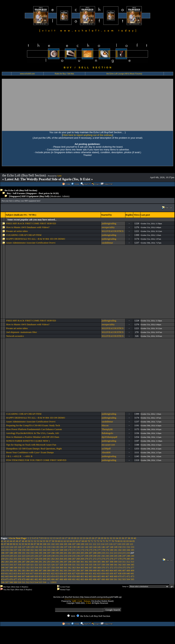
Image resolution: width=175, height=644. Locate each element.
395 (74, 570)
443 (7, 576)
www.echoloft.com (27, 74)
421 (49, 573)
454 (53, 576)
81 (122, 541)
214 (120, 553)
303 (91, 562)
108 (78, 544)
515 (40, 582)
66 (77, 541)
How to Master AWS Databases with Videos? (28, 227)
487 (57, 579)
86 (2, 544)
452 (45, 576)
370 (103, 568)
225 (32, 556)
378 (3, 570)
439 (124, 573)
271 (91, 559)
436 (111, 573)
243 (107, 556)
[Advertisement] (37, 105)
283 (7, 562)
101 (49, 544)
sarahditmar (107, 243)
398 (86, 570)
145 (99, 547)
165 (49, 550)
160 (28, 550)
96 (32, 544)
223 (24, 556)
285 (15, 562)
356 (45, 568)
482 (36, 579)
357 (49, 568)
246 (120, 556)
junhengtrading (109, 223)
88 (8, 544)
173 (82, 550)
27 (96, 538)
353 (32, 568)
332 (78, 565)
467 (107, 576)
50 (29, 541)
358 (53, 568)
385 (32, 570)
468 (112, 576)
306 (103, 562)
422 (53, 573)
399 (91, 570)
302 (86, 562)
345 (132, 565)
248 (128, 556)
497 (99, 579)
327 (57, 565)
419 (40, 573)
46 (17, 541)
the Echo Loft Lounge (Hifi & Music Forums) (124, 74)
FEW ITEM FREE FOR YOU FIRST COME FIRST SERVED (36, 460)
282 (3, 562)
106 (70, 544)
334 (86, 565)
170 (70, 550)
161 (32, 550)
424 (61, 573)
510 (19, 582)
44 (11, 541)
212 (111, 553)
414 (19, 573)
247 (124, 556)
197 (49, 553)
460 (78, 576)
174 (86, 550)
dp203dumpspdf (109, 437)
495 (91, 579)
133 (49, 547)
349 (15, 568)
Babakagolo (107, 433)
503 (124, 579)
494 (86, 579)
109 (82, 544)
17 (66, 538)
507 (7, 582)
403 (107, 570)
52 (35, 541)
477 (15, 579)
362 (70, 568)
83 (128, 541)
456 (61, 576)
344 (128, 565)
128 (28, 547)
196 (45, 553)
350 (19, 568)
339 (107, 565)
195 (40, 553)
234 (70, 556)
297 (65, 562)
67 (80, 541)
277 (116, 559)
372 (112, 568)
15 (60, 538)
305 (99, 562)
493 (82, 579)
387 (40, 570)
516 (44, 582)
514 (36, 582)
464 (95, 576)
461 (82, 576)
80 (119, 541)
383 (24, 570)
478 (19, 579)
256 (28, 559)
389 (49, 570)
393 (65, 570)
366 (86, 568)
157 (15, 550)
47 (20, 541)
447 (24, 576)
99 (41, 544)
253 (15, 559)
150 (120, 547)
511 (24, 582)
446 (19, 576)
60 (59, 541)
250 (3, 559)
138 (70, 547)
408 (128, 570)
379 (7, 570)
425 (65, 573)
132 (45, 547)
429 (82, 573)
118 (119, 544)
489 (65, 579)
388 (45, 570)
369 (99, 568)
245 (116, 556)
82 (125, 541)
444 (11, 576)
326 (53, 565)
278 (120, 559)
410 (3, 573)
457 (65, 576)
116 (111, 544)
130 (36, 547)
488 (61, 579)
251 (7, 559)
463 (91, 576)
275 (107, 559)
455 (57, 576)
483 (40, 579)
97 (35, 544)
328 (61, 565)
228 (45, 556)
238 (86, 556)
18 (69, 538)
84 (131, 541)
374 (120, 568)
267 (74, 559)
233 (65, 556)
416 (28, 573)
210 (103, 553)
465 (99, 576)
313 (132, 562)
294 (53, 562)
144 (95, 547)
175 (91, 550)
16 (63, 538)
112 (94, 544)
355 (40, 568)
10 (45, 538)
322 (36, 565)
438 (120, 573)
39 (132, 538)
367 (91, 568)
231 (57, 556)
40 (135, 538)
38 (129, 538)
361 (65, 568)
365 (82, 568)
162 (36, 550)
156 (11, 550)
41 (2, 541)
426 (70, 573)
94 (26, 544)
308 (112, 562)
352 (28, 568)
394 (70, 570)
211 (107, 553)
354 (36, 568)
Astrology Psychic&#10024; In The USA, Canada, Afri (33, 433)
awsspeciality (108, 227)
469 (116, 576)
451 (40, 576)
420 (44, 573)
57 (50, 541)
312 (128, 562)
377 (132, 568)
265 (65, 559)
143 (91, 547)
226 (36, 556)
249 (132, 556)
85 (134, 541)
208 (95, 553)
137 (65, 547)
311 (124, 562)
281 (132, 559)
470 (120, 576)
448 (28, 576)
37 (126, 538)
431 (90, 573)
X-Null (88, 603)
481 (32, 579)
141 (82, 547)
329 (65, 565)
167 (57, 550)
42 (5, 541)
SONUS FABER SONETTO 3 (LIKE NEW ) (28, 441)
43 (8, 541)
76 (107, 541)
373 (116, 568)
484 (45, 579)
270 (86, 559)
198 (53, 553)
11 (48, 538)
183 (124, 550)
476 (11, 579)
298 (70, 562)
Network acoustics (15, 336)
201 (65, 553)
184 (128, 550)
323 (40, 565)
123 (7, 547)
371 (107, 568)
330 (70, 565)
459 (74, 576)
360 (61, 568)
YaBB (59, 176)
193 (32, 553)
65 (74, 541)
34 (117, 538)
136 (61, 547)
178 (103, 550)
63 (68, 541)
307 (107, 562)
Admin (65, 196)
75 (104, 541)
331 (74, 565)
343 (124, 565)
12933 (53, 582)
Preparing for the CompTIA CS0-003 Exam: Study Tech (33, 425)
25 (90, 538)
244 (112, 556)
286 (19, 562)
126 (19, 547)
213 (116, 553)
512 (28, 582)
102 (53, 544)
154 (3, 550)
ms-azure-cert (108, 445)
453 (49, 576)
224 (28, 556)
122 (3, 547)
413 (15, 573)
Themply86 (107, 429)
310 (120, 562)
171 (74, 550)
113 (98, 544)
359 (57, 568)
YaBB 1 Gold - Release (81, 601)
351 (24, 568)
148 (112, 547)
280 (128, 559)
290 (36, 562)
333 (82, 565)
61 (62, 541)
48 (23, 541)
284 (11, 562)
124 (11, 547)
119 (123, 544)
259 (40, 559)
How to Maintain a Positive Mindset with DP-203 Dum (33, 437)
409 (132, 570)
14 (57, 538)
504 (128, 579)
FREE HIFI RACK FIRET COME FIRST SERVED (31, 223)
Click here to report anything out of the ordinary (88, 135)
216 (128, 553)
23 (84, 538)
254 (19, 559)
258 (36, 559)
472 (128, 576)
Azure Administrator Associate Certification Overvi (31, 243)
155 (7, 550)
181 (116, 550)
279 (124, 559)
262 (53, 559)
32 (111, 538)
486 (53, 579)
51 (32, 541)
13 (54, 538)
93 (23, 544)
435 (107, 573)
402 (103, 570)
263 (57, 559)
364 (78, 568)
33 (114, 538)
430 (86, 573)
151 (124, 547)
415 (24, 573)
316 (11, 565)
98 (38, 544)
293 (49, 562)
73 (98, 541)
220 (11, 556)
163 (40, 550)
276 (112, 559)
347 (7, 568)
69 (86, 541)
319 (24, 565)
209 (99, 553)
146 (103, 547)
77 (110, 541)
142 (86, 547)
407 (124, 570)
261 (49, 559)
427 (74, 573)
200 (61, 553)
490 (70, 579)
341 (116, 565)
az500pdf (106, 449)
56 (47, 541)
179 (107, 550)
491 (74, 579)
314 (3, 565)
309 (116, 562)
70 (89, 541)
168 (61, 550)
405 (116, 570)
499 (107, 579)
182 (120, 550)
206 (86, 553)
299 (74, 562)
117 (115, 544)
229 (49, 556)
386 (36, 570)
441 (132, 573)
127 (24, 547)
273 (99, 559)
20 (75, 538)
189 (15, 553)
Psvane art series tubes (17, 231)
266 (70, 559)
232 (61, 556)
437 (116, 573)
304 (95, 562)
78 (113, 541)
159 (24, 550)
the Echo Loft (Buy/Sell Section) (21, 190)
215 (124, 553)
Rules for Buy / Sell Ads (64, 74)
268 (78, 559)
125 (15, 547)
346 (3, 568)
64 (71, 541)
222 (19, 556)
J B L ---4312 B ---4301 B (19, 456)
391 (57, 570)
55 (44, 541)
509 (15, 582)
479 (24, 579)
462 (86, 576)
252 (11, 559)
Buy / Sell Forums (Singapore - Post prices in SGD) (33, 193)
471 (124, 576)
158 (19, 550)
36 (123, 538)
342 (120, 565)
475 (7, 579)
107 (74, 544)
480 (28, 579)
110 (86, 544)
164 (45, 550)
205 (82, 553)
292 (45, 562)
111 (90, 544)
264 (61, 559)
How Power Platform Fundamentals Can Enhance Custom (34, 429)
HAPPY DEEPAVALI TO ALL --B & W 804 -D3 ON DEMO (36, 239)
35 (120, 538)
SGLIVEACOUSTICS (113, 231)
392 (61, 570)
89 (11, 544)
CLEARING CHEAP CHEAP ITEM (24, 235)
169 (65, 550)
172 (78, 550)
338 (103, 565)
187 (7, 553)
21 (78, 538)
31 (108, 538)
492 (78, 579)
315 (7, 565)
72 (95, 541)
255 (24, 559)
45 (14, 541)
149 (116, 547)
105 (65, 544)
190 (19, 553)
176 (95, 550)
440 (128, 573)
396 (78, 570)
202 (70, 553)
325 (49, 565)
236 (78, 556)
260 (45, 559)
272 (95, 559)
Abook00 (106, 452)
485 (49, 579)
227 (40, 556)
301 (82, 562)
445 (15, 576)
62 (65, 541)
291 (40, 562)
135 (57, 547)
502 (120, 579)
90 (14, 544)
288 (28, 562)
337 (99, 565)
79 (116, 541)
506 (3, 582)
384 (28, 570)
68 (83, 541)
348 (11, 568)
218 (3, 556)
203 (74, 553)
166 (53, 550)
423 (57, 573)
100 (45, 544)
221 (15, 556)
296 (61, 562)
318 (19, 565)
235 (74, 556)
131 (40, 547)
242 (103, 556)
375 (124, 568)
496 (95, 579)
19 (72, 538)
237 (82, 556)
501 (116, 579)
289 (32, 562)
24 (87, 538)
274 (103, 559)
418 (36, 573)
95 (29, 544)
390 (53, 570)
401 (99, 570)
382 (19, 570)
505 (132, 579)
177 (99, 550)
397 (82, 570)
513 (32, 582)
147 (107, 547)
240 (95, 556)
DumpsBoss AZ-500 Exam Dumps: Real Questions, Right (34, 449)
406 (120, 570)
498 (103, 579)
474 (3, 579)
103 (57, 544)
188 (11, 553)
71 (92, 541)
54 (41, 541)
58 (53, 541)
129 (32, 547)
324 (45, 565)
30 (105, 538)
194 (36, 553)
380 (11, 570)
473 (132, 576)
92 (20, 544)
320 (28, 565)
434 (103, 573)
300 (78, 562)
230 (53, 556)
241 (99, 556)
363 (74, 568)
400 (95, 570)
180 (112, 550)
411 (7, 573)
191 (24, 553)
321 (32, 565)
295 (57, 562)
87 (5, 544)
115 (107, 544)
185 (132, 550)
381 (15, 570)
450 (36, 576)
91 (17, 544)
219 (7, 556)
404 (112, 570)
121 (131, 544)
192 (28, 553)
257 (32, 559)
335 (91, 565)
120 (127, 544)
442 (3, 576)
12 (51, 538)
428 (78, 573)
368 (95, 568)
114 (103, 544)
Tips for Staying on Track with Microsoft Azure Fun (31, 445)
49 (26, 541)
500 (112, 579)
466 (103, 576)
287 (24, 562)
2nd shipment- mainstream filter (22, 332)
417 (32, 573)
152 (128, 547)
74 (101, 541)
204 (78, 553)
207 (91, 553)
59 (56, 541)
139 (74, 547)
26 (93, 538)
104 (61, 544)
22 (81, 538)
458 (70, 576)
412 (11, 573)
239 (91, 556)
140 (78, 547)
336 (95, 565)
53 (38, 541)
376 (128, 568)
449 (32, 576)
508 (11, 582)
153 (132, 547)
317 (15, 565)
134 (53, 547)
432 (95, 573)
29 (102, 538)
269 (82, 559)
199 (57, 553)
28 (99, 538)
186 (3, 553)
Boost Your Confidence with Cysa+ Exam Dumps (30, 452)
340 (112, 565)
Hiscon (105, 425)
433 (99, 573)
